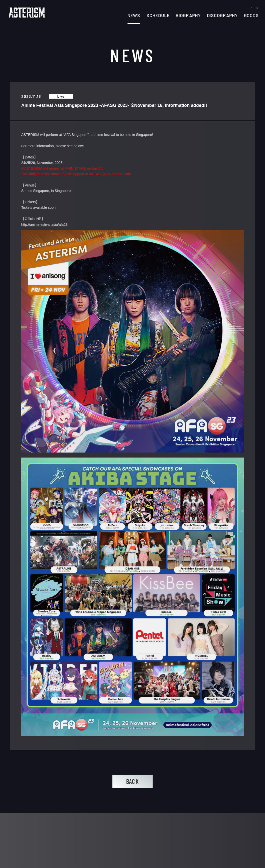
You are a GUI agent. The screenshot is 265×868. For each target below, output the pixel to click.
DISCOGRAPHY (222, 16)
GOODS (251, 16)
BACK (132, 781)
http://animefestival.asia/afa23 (44, 225)
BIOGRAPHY (188, 16)
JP (250, 8)
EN (257, 8)
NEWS (134, 16)
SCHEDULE (158, 16)
